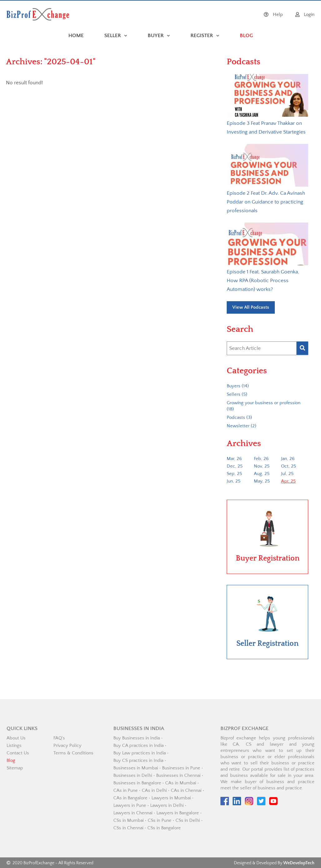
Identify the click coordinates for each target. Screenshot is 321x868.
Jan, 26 (288, 459)
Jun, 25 (234, 481)
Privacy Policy (67, 745)
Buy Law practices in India (140, 753)
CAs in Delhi (154, 790)
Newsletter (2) (242, 426)
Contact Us (18, 753)
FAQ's (59, 738)
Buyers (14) (238, 386)
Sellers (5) (237, 394)
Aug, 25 (262, 474)
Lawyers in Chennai (133, 813)
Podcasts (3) (239, 417)
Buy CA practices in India (138, 745)
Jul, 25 (287, 474)
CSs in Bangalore (164, 828)
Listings (14, 745)
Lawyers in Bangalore (178, 813)
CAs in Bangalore (130, 798)
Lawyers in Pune (130, 805)
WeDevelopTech (299, 863)
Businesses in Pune (181, 768)
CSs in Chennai (128, 828)
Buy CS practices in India (138, 760)
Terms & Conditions (73, 753)
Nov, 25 (262, 466)
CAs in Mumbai (181, 783)
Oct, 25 (289, 466)
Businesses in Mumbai (136, 768)
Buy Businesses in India (137, 738)
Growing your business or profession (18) (264, 406)
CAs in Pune (126, 790)
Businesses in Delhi (133, 775)
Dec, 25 (235, 466)
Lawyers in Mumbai (171, 798)
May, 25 (262, 481)
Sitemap (15, 768)
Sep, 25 (234, 474)
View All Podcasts (251, 307)
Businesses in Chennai (178, 775)
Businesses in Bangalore (137, 783)
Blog (11, 760)
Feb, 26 (261, 459)
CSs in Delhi (188, 820)
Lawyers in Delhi (167, 805)
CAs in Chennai (186, 790)
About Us (16, 738)
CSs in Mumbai (128, 820)
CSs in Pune (160, 820)
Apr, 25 (288, 481)
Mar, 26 (234, 459)
